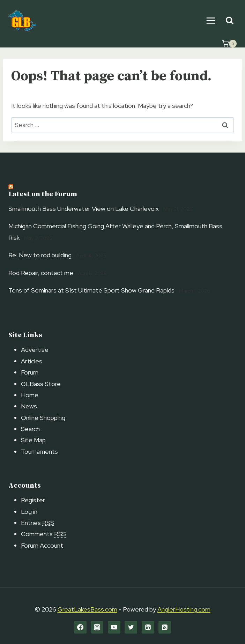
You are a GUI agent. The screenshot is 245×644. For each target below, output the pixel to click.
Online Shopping (43, 418)
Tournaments (39, 451)
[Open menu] (211, 20)
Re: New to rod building (40, 255)
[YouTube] (114, 627)
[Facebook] (80, 627)
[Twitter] (131, 627)
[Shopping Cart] (229, 44)
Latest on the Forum (43, 194)
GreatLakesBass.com (87, 609)
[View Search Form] (229, 21)
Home (30, 395)
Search (30, 429)
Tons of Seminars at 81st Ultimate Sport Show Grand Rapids (91, 290)
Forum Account (42, 545)
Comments (43, 534)
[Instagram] (97, 627)
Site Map (33, 440)
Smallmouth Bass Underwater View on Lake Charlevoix (84, 209)
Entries (38, 523)
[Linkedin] (148, 627)
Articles (32, 361)
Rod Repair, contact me (41, 273)
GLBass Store (41, 384)
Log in (29, 512)
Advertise (35, 350)
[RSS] (165, 627)
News (29, 406)
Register (33, 500)
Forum (30, 372)
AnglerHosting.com (184, 609)
